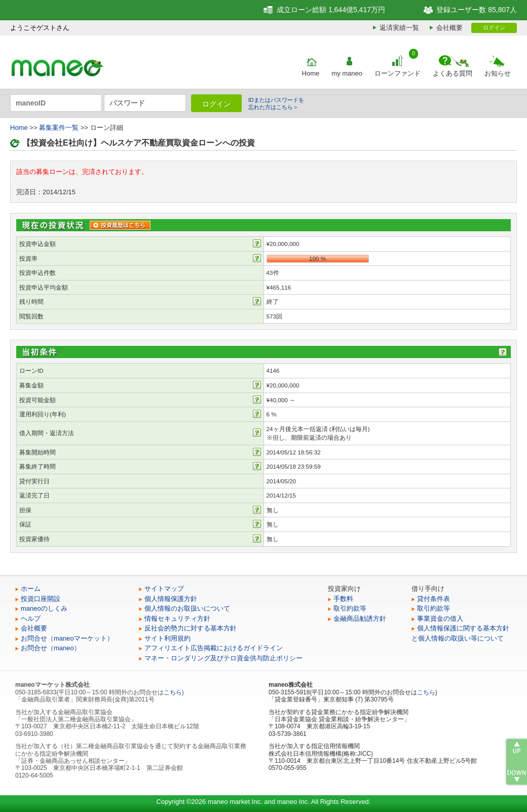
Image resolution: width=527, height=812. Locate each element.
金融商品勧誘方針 (360, 619)
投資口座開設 (41, 599)
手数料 (343, 599)
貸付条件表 (434, 599)
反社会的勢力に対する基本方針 (191, 628)
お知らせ (498, 73)
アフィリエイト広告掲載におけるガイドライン (214, 648)
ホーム (31, 589)
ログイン (494, 27)
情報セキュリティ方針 (177, 619)
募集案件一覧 (59, 128)
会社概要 (449, 28)
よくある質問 (453, 73)
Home (311, 73)
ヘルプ (31, 619)
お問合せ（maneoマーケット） (67, 638)
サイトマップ (164, 589)
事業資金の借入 (440, 619)
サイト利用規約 (167, 638)
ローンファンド (398, 73)
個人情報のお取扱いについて (187, 608)
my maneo (347, 73)
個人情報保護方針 (171, 599)
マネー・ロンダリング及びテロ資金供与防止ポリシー (223, 658)
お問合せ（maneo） (51, 648)
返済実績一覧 (399, 28)
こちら (173, 692)
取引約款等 (350, 608)
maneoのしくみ (44, 608)
